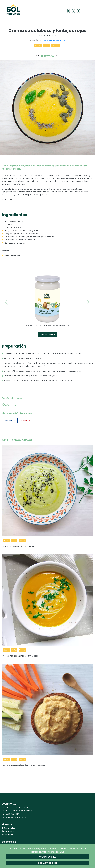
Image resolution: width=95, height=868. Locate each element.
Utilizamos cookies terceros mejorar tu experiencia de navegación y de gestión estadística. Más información (47, 850)
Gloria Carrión (36, 40)
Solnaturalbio (9, 828)
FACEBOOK (10, 420)
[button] (88, 319)
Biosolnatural (9, 831)
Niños (14, 541)
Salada (7, 541)
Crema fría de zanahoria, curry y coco (21, 656)
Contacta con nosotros (16, 817)
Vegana (22, 541)
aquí (62, 852)
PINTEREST (26, 420)
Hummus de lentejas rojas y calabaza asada (24, 765)
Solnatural (7, 835)
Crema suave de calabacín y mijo (19, 546)
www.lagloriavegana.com (54, 40)
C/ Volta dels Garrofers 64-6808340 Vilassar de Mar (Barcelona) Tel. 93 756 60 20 (18, 813)
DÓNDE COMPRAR (47, 334)
